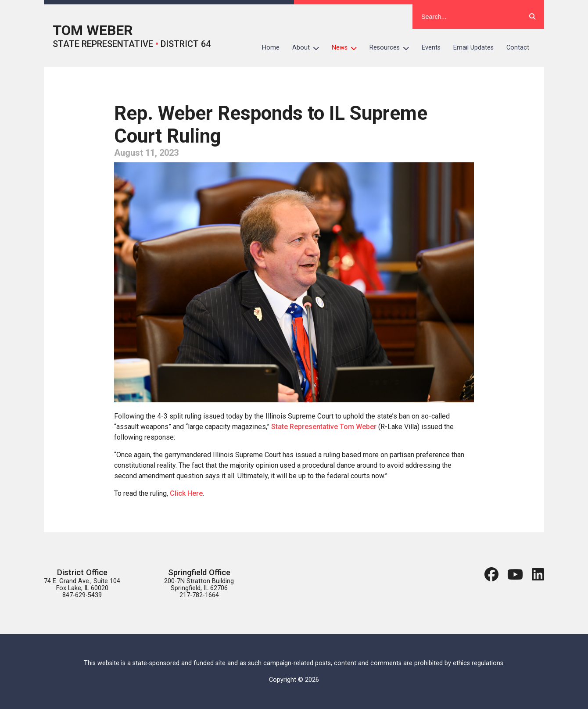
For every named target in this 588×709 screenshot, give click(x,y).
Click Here (186, 493)
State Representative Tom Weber (324, 427)
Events (431, 48)
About (309, 48)
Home (271, 48)
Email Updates (473, 48)
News (348, 48)
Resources (393, 48)
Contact (518, 48)
